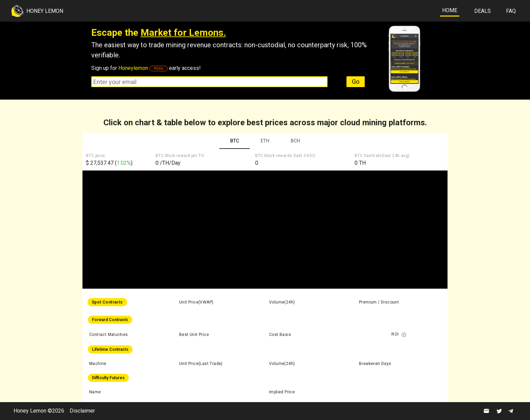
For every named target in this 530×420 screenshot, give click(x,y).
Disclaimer (82, 411)
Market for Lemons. (183, 33)
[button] (404, 335)
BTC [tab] (235, 141)
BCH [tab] (295, 141)
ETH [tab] (265, 141)
